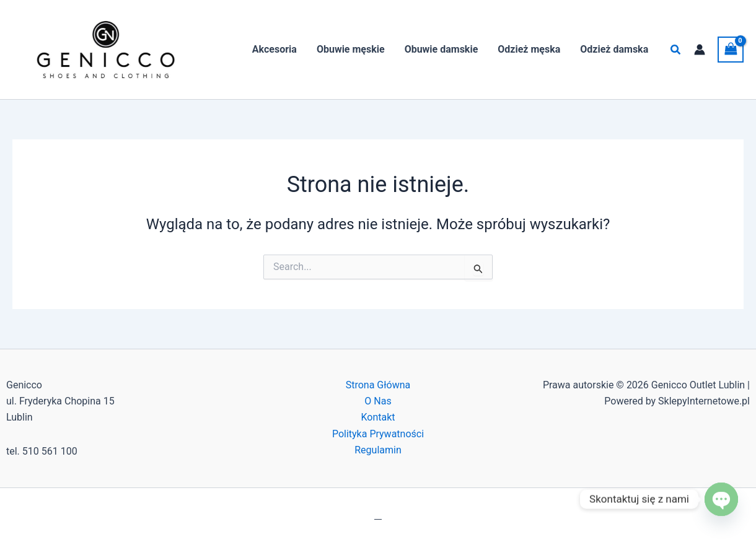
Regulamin (378, 450)
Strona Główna (378, 385)
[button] (676, 50)
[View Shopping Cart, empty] (731, 49)
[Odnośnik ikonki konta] (700, 50)
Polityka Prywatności (378, 434)
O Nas (378, 401)
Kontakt (378, 417)
